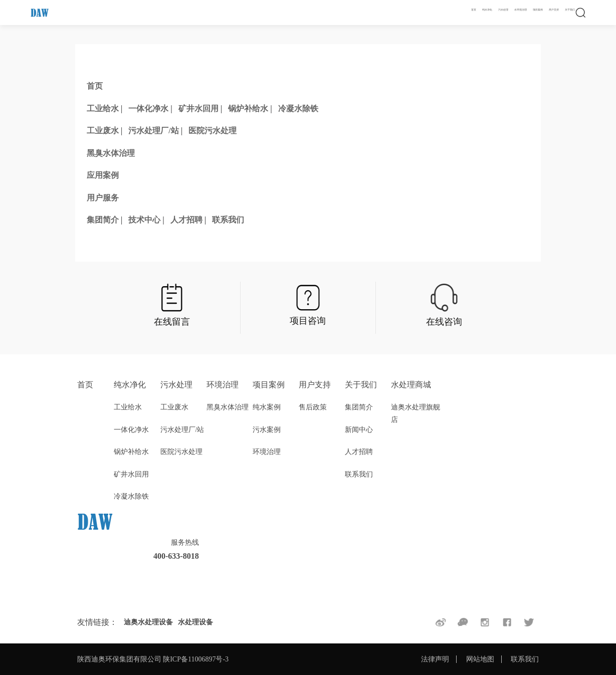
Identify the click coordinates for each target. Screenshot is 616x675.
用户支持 (554, 10)
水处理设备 (195, 622)
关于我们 (570, 10)
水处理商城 (411, 385)
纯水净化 (487, 10)
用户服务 (103, 198)
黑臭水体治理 (111, 153)
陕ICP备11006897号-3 (196, 659)
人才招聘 (186, 220)
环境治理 (223, 385)
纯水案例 (267, 407)
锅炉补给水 (248, 108)
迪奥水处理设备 (148, 622)
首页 (474, 10)
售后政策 (313, 407)
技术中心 (144, 220)
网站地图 (480, 659)
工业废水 (103, 131)
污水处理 (503, 10)
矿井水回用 (198, 108)
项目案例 (538, 10)
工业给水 (103, 108)
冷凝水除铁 (298, 108)
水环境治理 (521, 10)
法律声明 (435, 659)
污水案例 (267, 430)
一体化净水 (148, 108)
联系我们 (228, 220)
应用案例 (103, 175)
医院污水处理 (213, 131)
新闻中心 (359, 430)
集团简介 (103, 220)
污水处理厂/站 (153, 131)
